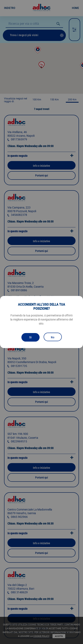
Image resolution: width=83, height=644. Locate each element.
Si (30, 337)
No (53, 337)
